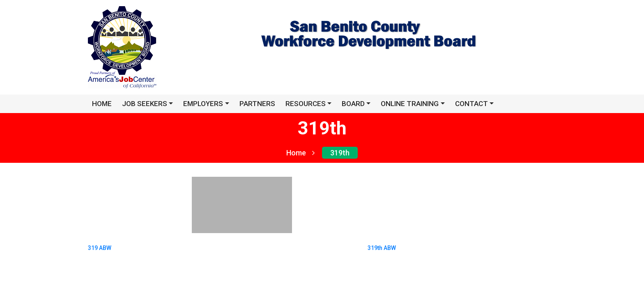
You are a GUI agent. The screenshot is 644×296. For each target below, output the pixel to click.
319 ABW (100, 246)
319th (340, 153)
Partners (257, 104)
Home (300, 153)
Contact (471, 104)
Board (353, 104)
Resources (306, 104)
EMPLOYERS (203, 104)
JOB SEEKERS (145, 104)
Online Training (410, 104)
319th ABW (382, 246)
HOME (102, 104)
